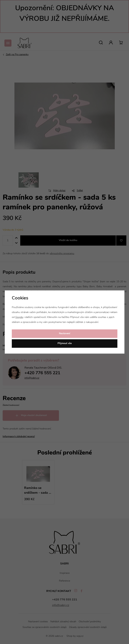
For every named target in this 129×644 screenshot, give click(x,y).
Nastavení (65, 334)
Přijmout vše (65, 343)
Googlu (19, 317)
